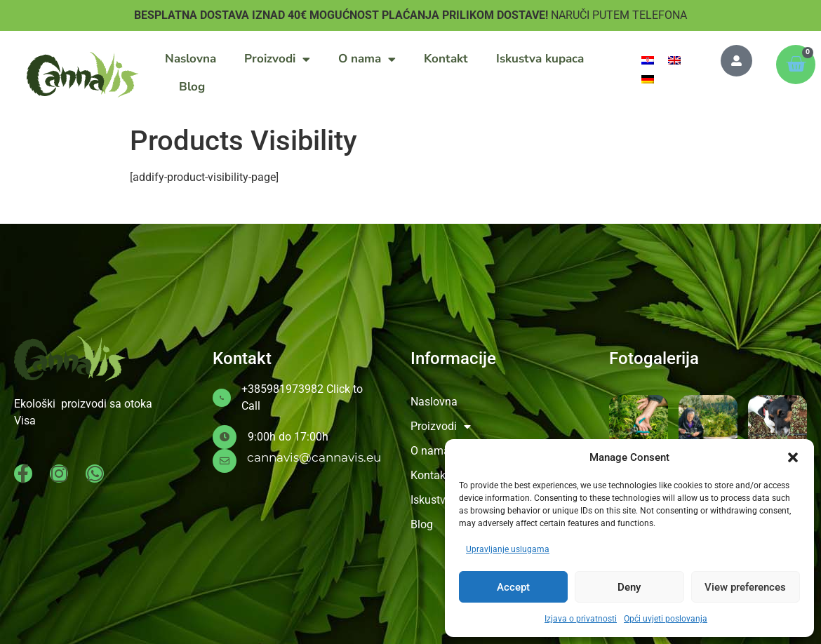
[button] (793, 457)
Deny (629, 587)
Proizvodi (277, 59)
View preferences (745, 587)
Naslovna (191, 59)
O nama (367, 59)
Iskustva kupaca (540, 59)
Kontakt (446, 59)
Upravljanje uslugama (508, 549)
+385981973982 (282, 389)
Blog (192, 87)
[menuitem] (648, 60)
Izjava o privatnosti (581, 619)
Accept (513, 587)
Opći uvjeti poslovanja (666, 619)
